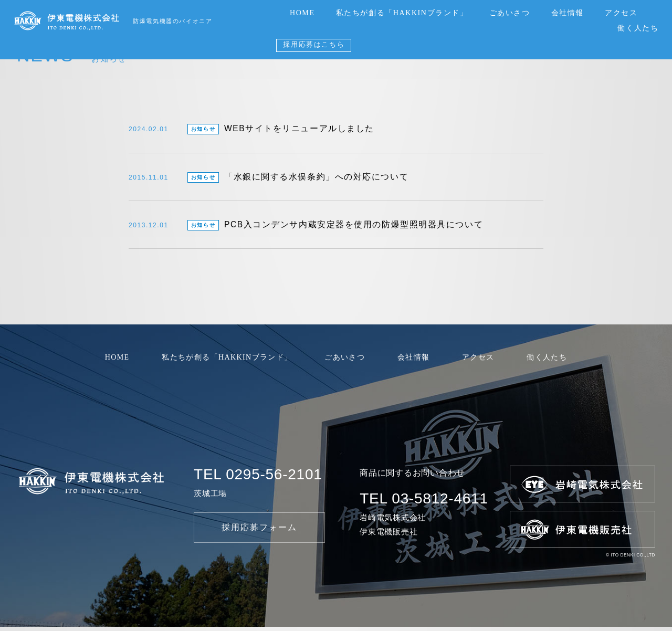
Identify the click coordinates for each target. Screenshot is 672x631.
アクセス (621, 13)
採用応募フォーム (260, 531)
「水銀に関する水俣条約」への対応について (269, 180)
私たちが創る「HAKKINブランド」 (402, 13)
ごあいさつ (510, 13)
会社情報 (568, 13)
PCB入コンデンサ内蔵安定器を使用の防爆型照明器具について (306, 229)
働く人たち (638, 28)
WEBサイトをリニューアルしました (252, 130)
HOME (302, 13)
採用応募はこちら (314, 44)
